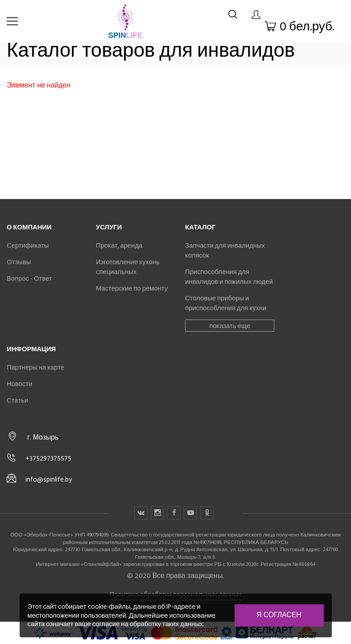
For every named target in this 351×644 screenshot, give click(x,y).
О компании (29, 227)
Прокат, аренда (119, 245)
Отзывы (19, 262)
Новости (19, 384)
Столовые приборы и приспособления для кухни (226, 303)
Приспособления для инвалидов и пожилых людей (229, 277)
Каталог (200, 227)
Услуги (109, 227)
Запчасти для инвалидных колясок (225, 250)
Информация (31, 349)
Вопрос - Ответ (29, 278)
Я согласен (279, 615)
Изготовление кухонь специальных (128, 267)
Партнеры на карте (35, 367)
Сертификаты (28, 245)
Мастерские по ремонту (132, 288)
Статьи (17, 400)
